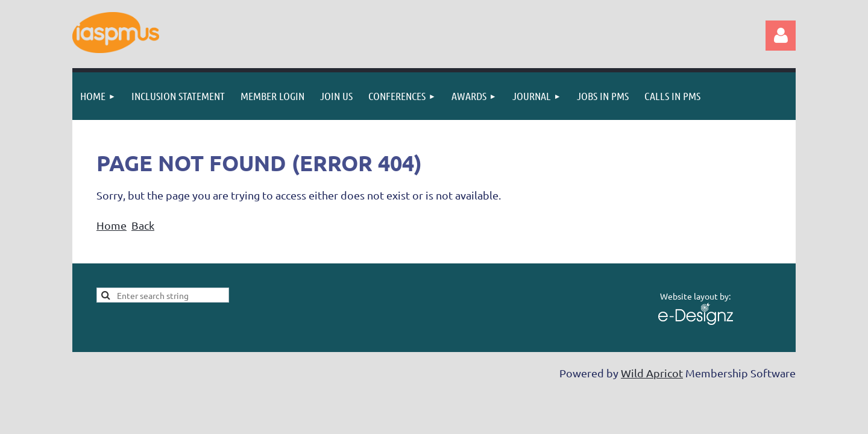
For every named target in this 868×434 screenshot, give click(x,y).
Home (112, 225)
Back (143, 225)
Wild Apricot (652, 373)
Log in (781, 36)
